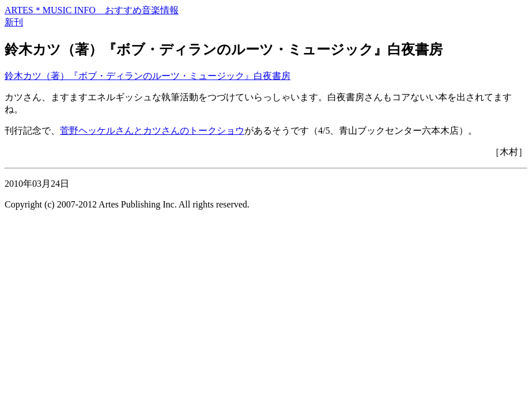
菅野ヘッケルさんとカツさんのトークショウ (152, 131)
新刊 (14, 22)
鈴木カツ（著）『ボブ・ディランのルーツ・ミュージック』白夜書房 (148, 76)
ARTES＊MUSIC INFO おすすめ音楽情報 (92, 10)
